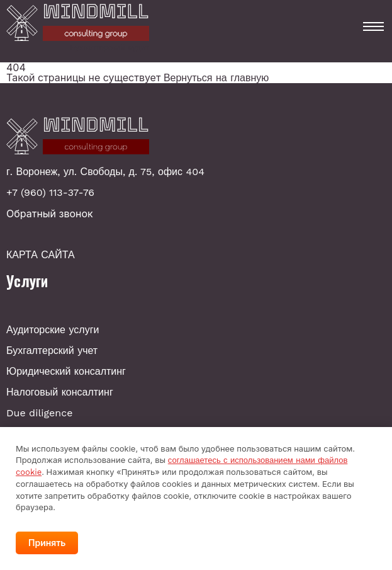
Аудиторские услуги (53, 330)
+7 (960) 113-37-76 (50, 193)
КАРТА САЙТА (41, 255)
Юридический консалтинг (66, 371)
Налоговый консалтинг (60, 392)
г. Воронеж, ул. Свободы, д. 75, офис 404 (105, 172)
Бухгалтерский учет (52, 351)
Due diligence (39, 413)
